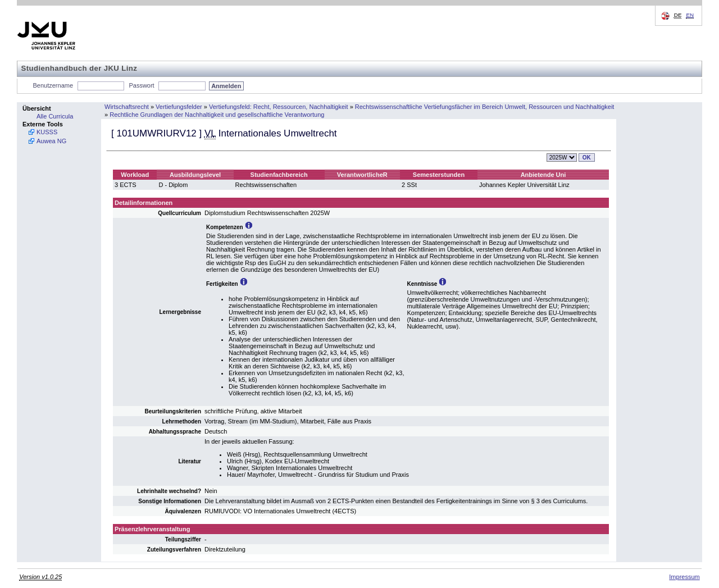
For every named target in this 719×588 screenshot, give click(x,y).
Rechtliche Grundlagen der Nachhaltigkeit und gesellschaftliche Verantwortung (217, 115)
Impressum (684, 577)
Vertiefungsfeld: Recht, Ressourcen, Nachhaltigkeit (279, 107)
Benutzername (53, 85)
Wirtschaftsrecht (127, 107)
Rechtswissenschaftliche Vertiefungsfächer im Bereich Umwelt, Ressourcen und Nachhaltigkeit (485, 107)
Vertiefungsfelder (179, 107)
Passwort (141, 85)
